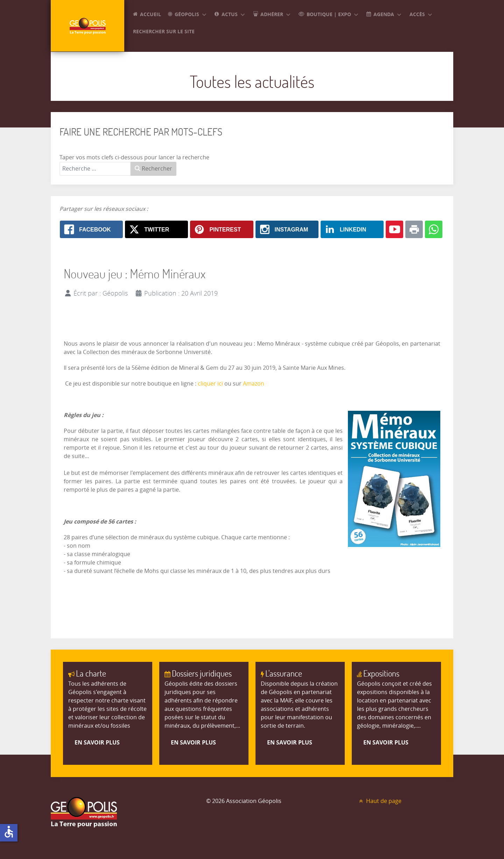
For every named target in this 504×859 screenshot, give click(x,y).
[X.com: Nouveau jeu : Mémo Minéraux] (156, 229)
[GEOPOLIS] (87, 26)
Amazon (254, 384)
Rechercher (153, 169)
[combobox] (95, 169)
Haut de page (379, 801)
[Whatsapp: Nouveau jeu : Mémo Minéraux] (434, 229)
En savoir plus (97, 742)
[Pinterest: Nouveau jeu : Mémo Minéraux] (222, 229)
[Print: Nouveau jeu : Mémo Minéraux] (414, 229)
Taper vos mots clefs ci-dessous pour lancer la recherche (134, 157)
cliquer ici (210, 384)
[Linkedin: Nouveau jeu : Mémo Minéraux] (352, 229)
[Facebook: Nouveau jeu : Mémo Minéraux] (91, 229)
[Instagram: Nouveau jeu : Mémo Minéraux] (287, 229)
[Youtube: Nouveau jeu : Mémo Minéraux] (394, 229)
